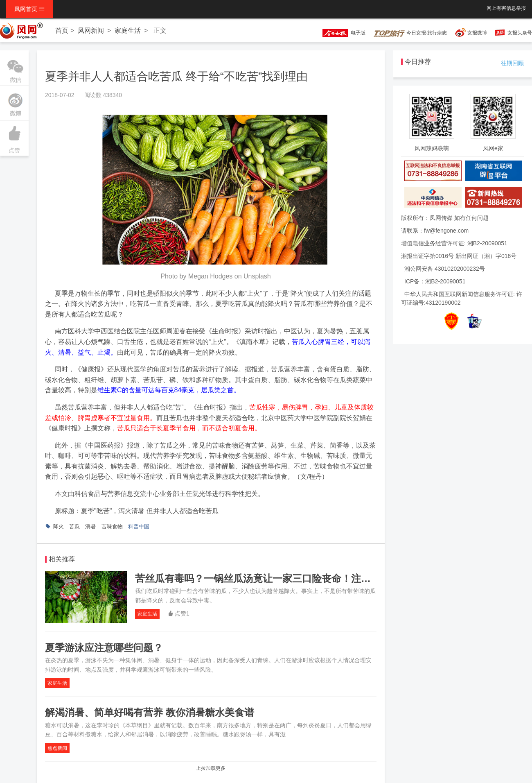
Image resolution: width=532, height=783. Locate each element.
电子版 (340, 33)
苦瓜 (74, 526)
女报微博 (477, 33)
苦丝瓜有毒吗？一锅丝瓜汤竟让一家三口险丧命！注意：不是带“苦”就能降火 (302, 578)
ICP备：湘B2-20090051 (435, 281)
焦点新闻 (57, 748)
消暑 (90, 526)
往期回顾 (512, 63)
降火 (59, 526)
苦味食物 (112, 526)
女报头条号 (520, 33)
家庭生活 (128, 31)
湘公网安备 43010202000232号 (445, 269)
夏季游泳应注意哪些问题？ (104, 648)
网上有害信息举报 (506, 8)
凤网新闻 (91, 31)
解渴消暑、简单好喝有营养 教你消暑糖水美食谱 (150, 712)
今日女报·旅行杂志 (410, 33)
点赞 (14, 137)
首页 (62, 31)
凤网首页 (29, 9)
